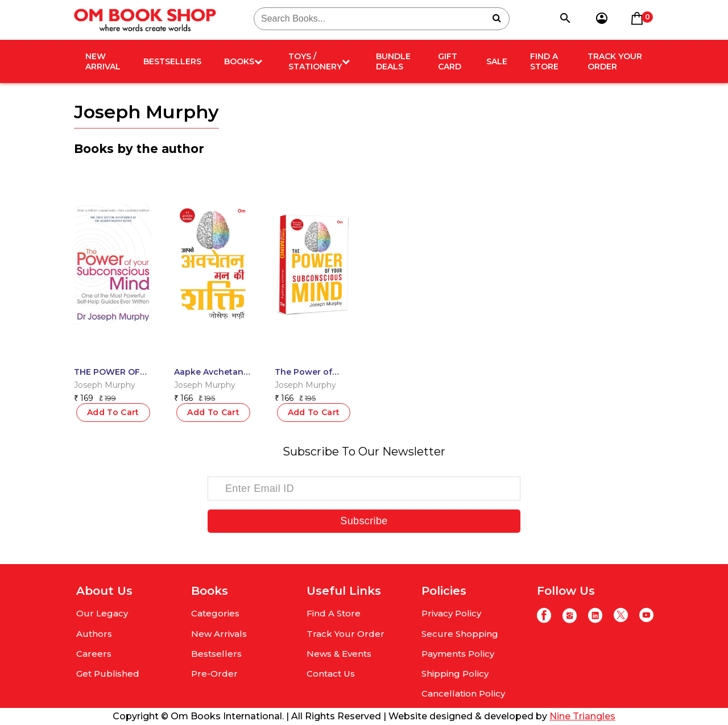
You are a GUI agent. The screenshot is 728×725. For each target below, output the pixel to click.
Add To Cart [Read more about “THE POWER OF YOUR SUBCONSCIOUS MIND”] (113, 412)
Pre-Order (214, 674)
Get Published (108, 674)
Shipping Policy (455, 674)
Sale (497, 61)
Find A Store (544, 61)
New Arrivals (219, 634)
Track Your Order (615, 61)
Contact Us (331, 674)
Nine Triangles (582, 716)
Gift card (450, 61)
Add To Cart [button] (213, 412)
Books (243, 61)
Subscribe (364, 521)
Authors (94, 634)
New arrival (103, 61)
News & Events (339, 654)
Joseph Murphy (105, 385)
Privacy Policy (451, 613)
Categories (215, 613)
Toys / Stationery (319, 61)
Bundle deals (393, 61)
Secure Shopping (460, 634)
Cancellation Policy (463, 693)
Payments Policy (458, 654)
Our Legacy (102, 613)
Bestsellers (172, 61)
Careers (94, 654)
